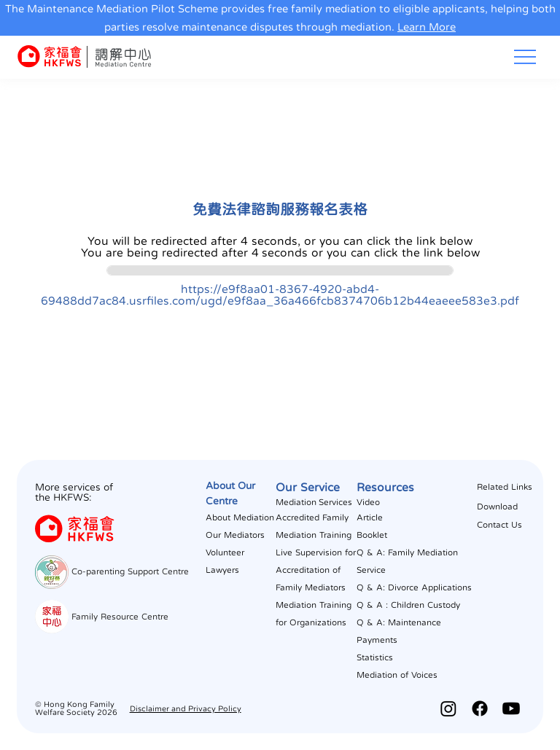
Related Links (505, 487)
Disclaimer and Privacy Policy (186, 709)
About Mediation (240, 517)
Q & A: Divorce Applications (414, 587)
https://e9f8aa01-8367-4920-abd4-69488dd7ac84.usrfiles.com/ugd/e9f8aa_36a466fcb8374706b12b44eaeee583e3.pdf (280, 294)
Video (368, 502)
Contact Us (499, 525)
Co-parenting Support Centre (130, 571)
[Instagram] (448, 708)
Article (370, 517)
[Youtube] (511, 708)
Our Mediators (235, 535)
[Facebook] (480, 708)
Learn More (427, 27)
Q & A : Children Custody (408, 605)
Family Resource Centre (120, 617)
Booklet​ (372, 535)
